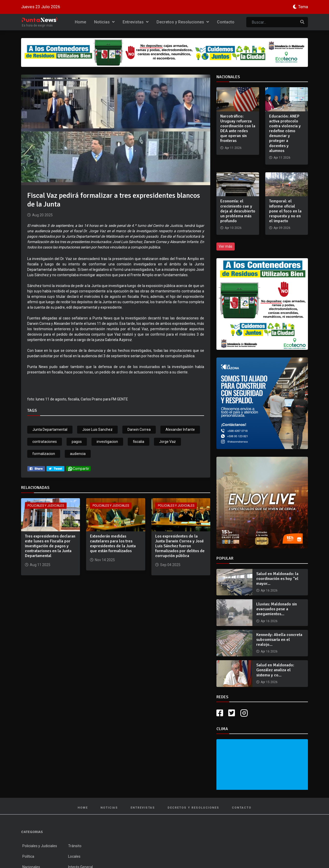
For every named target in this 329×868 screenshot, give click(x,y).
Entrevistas (136, 22)
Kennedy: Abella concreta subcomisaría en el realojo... (279, 640)
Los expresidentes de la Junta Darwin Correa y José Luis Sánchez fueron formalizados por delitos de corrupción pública (180, 546)
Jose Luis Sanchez (97, 429)
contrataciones (45, 442)
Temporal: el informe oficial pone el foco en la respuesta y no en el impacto (285, 211)
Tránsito (75, 846)
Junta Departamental (50, 429)
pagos (77, 442)
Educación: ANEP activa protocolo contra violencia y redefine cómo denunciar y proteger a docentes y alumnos (285, 133)
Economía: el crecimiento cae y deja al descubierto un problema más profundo (238, 211)
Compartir (78, 469)
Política (28, 856)
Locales (74, 856)
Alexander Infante (180, 429)
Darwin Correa (139, 429)
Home (80, 22)
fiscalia (139, 442)
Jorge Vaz (167, 442)
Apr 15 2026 (269, 682)
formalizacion (44, 454)
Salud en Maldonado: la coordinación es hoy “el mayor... (277, 579)
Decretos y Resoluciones (183, 22)
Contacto (226, 22)
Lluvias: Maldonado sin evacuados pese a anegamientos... (277, 609)
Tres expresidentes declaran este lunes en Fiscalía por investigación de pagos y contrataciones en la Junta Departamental (50, 546)
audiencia (78, 454)
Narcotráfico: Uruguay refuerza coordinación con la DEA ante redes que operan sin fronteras (238, 129)
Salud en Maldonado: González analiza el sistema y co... (275, 670)
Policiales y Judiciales (46, 506)
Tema (303, 7)
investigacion (107, 442)
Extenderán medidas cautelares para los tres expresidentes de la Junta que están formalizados (113, 544)
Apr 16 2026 (269, 590)
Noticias (104, 22)
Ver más (226, 246)
